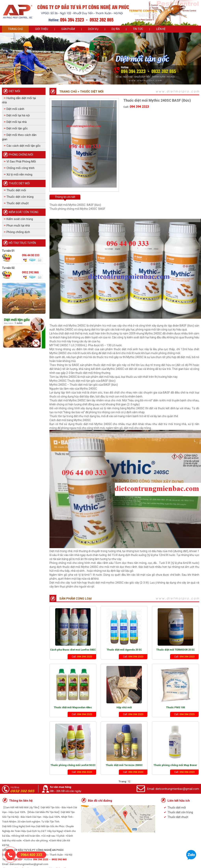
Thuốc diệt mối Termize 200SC (124, 765)
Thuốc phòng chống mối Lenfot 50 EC (73, 765)
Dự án (116, 29)
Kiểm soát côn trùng (24, 212)
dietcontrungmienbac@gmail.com (177, 789)
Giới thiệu (42, 29)
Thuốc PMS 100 (175, 707)
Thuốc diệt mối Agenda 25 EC (124, 650)
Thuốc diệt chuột (18, 203)
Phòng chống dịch (18, 232)
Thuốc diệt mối (19, 183)
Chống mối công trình (20, 168)
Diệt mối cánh (15, 109)
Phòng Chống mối (21, 155)
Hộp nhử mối (124, 707)
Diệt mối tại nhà (17, 122)
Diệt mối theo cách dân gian (19, 137)
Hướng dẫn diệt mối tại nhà (19, 100)
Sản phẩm (68, 29)
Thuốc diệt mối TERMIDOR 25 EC (175, 650)
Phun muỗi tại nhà (18, 226)
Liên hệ (161, 29)
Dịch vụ (93, 29)
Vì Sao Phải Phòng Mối (21, 162)
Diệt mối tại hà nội (18, 115)
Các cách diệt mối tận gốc (24, 146)
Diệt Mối (14, 91)
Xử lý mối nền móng (19, 175)
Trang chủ (15, 29)
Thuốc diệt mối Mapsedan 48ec (73, 707)
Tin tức (138, 29)
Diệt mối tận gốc (17, 128)
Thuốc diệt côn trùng (20, 197)
